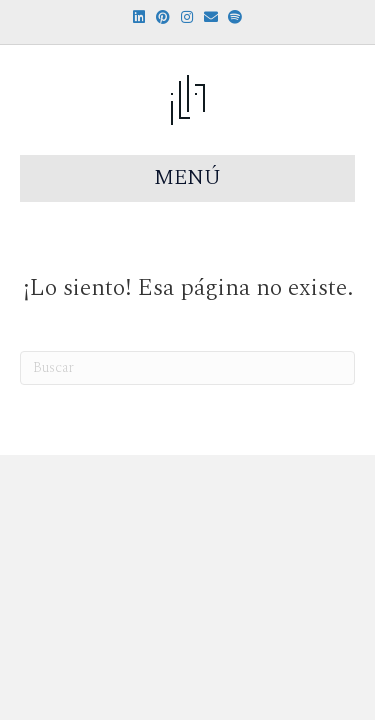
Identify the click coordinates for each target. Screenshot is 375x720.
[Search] (187, 368)
